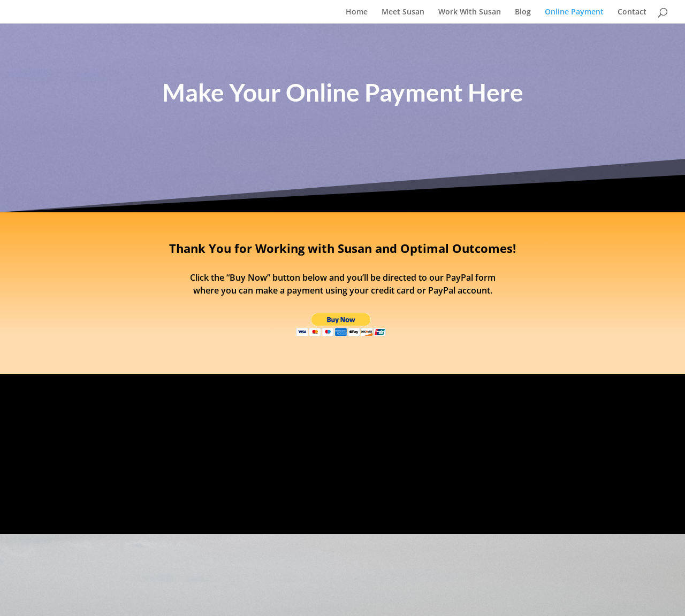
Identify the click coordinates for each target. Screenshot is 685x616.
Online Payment (574, 12)
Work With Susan (470, 12)
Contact (632, 12)
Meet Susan (403, 12)
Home (357, 12)
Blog (523, 12)
